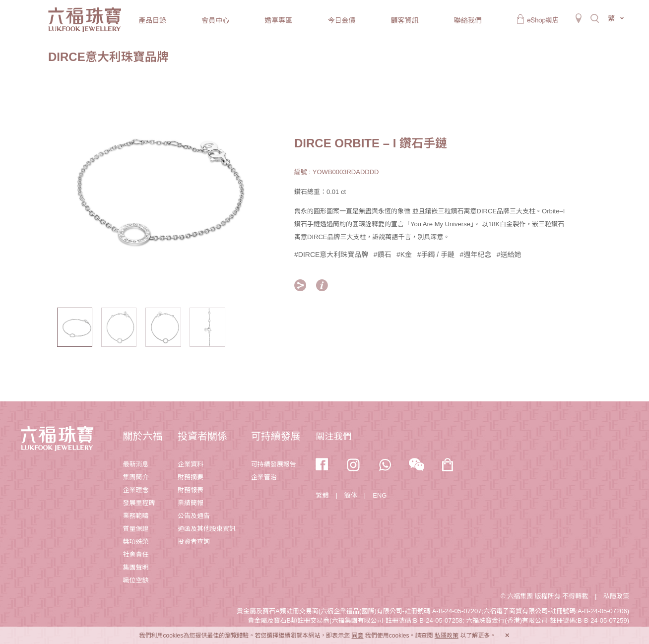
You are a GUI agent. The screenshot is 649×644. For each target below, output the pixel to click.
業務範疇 (135, 516)
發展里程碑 (139, 503)
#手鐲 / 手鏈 (436, 255)
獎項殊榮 (135, 542)
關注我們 (333, 437)
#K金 (404, 255)
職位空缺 (135, 580)
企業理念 (135, 490)
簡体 (351, 495)
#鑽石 (383, 255)
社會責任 (135, 554)
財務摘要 (191, 477)
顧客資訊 (405, 20)
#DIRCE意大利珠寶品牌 (331, 255)
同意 (357, 636)
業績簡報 (191, 503)
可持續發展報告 (274, 464)
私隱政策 (616, 596)
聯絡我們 (468, 20)
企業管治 (264, 477)
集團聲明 (135, 567)
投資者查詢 (194, 542)
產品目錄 (152, 20)
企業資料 (191, 464)
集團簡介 (135, 477)
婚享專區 (278, 20)
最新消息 (135, 464)
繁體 (322, 495)
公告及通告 (194, 516)
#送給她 (509, 255)
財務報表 (191, 490)
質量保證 (135, 529)
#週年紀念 (476, 255)
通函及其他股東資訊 (207, 529)
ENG (380, 495)
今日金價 (341, 20)
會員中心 (215, 20)
